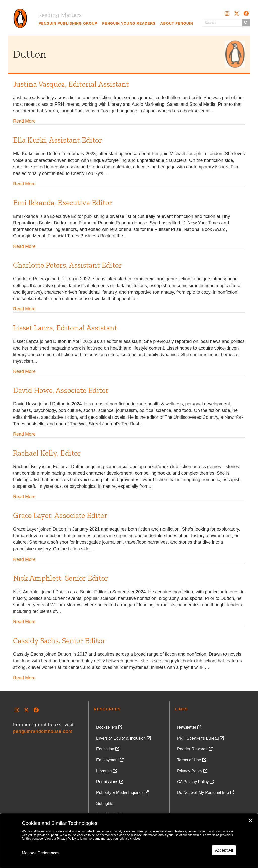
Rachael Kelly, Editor (47, 453)
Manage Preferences (41, 853)
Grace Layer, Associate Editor (60, 515)
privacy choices (130, 839)
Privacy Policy (66, 839)
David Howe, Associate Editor (61, 390)
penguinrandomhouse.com (43, 731)
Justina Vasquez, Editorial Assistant (71, 84)
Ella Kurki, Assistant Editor (58, 140)
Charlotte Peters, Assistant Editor (68, 265)
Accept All (224, 850)
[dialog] (129, 841)
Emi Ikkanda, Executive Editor (63, 203)
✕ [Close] (250, 821)
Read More (24, 121)
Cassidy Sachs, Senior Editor (59, 641)
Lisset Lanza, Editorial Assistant (65, 328)
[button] (227, 14)
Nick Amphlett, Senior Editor (61, 578)
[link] (68, 23)
